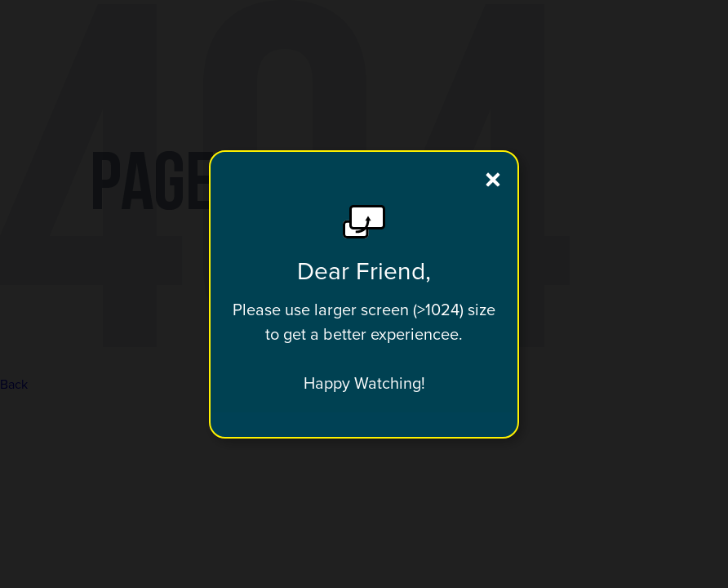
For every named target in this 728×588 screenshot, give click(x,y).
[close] (493, 180)
